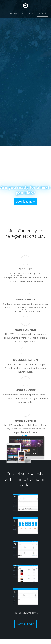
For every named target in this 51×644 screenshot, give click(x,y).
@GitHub (43, 14)
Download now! (26, 202)
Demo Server (26, 624)
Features (13, 13)
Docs (22, 13)
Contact (31, 13)
